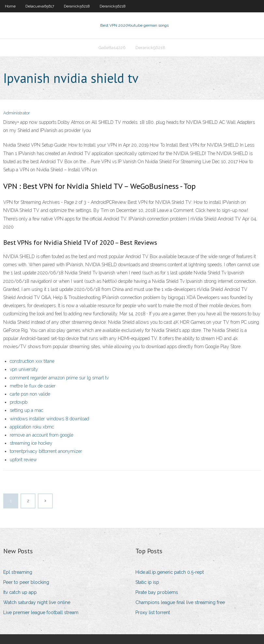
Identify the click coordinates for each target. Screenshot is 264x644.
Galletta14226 (112, 48)
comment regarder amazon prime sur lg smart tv (59, 378)
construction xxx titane (32, 361)
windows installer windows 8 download (49, 419)
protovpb (19, 402)
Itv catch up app (20, 592)
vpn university (24, 369)
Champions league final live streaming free (180, 602)
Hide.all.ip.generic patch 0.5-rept (170, 572)
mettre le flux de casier (33, 386)
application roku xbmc (32, 427)
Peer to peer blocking (26, 582)
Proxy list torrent (153, 612)
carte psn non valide (30, 394)
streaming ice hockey (31, 443)
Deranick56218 (77, 6)
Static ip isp (147, 582)
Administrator (17, 113)
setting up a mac (27, 410)
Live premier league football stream (41, 612)
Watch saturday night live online (37, 602)
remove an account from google (42, 435)
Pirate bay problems (157, 592)
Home (10, 6)
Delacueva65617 (40, 6)
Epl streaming (18, 572)
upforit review (23, 460)
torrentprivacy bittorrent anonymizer (46, 451)
